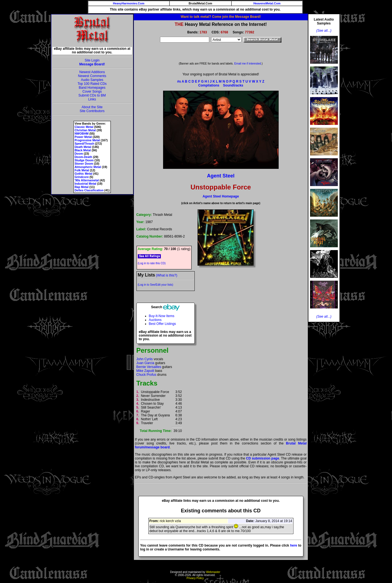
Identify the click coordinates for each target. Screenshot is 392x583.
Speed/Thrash (84, 144)
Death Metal (83, 147)
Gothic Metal (83, 174)
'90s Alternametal (87, 180)
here (294, 545)
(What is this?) (167, 275)
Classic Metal (84, 127)
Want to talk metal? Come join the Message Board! (221, 17)
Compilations (209, 85)
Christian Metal (85, 130)
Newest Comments (92, 76)
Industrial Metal (85, 184)
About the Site (92, 107)
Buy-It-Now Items (162, 316)
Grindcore (82, 177)
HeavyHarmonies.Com (129, 3)
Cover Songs (92, 92)
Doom (79, 154)
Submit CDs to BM (92, 95)
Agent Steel (221, 176)
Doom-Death (83, 157)
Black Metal (83, 150)
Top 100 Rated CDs (92, 84)
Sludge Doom (84, 160)
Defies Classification (89, 190)
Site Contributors (92, 111)
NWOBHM (81, 134)
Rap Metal (81, 187)
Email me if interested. (248, 64)
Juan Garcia (145, 363)
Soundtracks (233, 85)
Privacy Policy (195, 578)
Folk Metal (82, 170)
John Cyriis (145, 359)
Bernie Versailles (149, 367)
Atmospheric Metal (88, 167)
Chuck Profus (146, 375)
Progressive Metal (87, 140)
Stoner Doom (84, 164)
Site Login (92, 60)
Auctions (155, 320)
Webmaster (213, 572)
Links (92, 99)
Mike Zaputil (145, 371)
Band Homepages (92, 88)
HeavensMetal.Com (267, 3)
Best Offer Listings (163, 324)
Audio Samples (92, 80)
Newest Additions (92, 72)
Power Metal (83, 137)
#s (179, 81)
